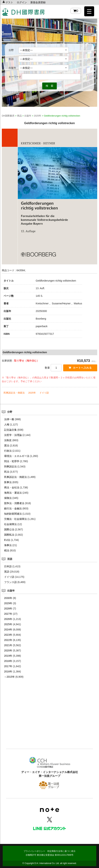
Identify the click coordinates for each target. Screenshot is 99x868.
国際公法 (9, 529)
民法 (7, 472)
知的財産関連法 (13, 514)
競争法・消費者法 (14, 503)
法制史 (8, 440)
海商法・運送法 (13, 493)
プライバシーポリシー (34, 851)
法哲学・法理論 (13, 435)
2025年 (32, 393)
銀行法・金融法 (13, 508)
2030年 (8, 598)
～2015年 (9, 677)
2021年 (8, 645)
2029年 (8, 603)
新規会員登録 (38, 2)
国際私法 (9, 535)
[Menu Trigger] (89, 11)
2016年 (8, 671)
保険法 (8, 498)
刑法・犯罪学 (12, 461)
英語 (7, 572)
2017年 (8, 666)
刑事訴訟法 (10, 466)
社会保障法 (10, 524)
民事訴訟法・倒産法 (14, 393)
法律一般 (9, 419)
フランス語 (10, 582)
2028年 (8, 609)
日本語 (8, 566)
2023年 (8, 635)
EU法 (7, 540)
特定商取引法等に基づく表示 (61, 851)
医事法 (8, 482)
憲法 (7, 445)
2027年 (8, 614)
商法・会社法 (12, 487)
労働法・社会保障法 (15, 519)
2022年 (8, 640)
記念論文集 (10, 430)
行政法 (8, 451)
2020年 (8, 651)
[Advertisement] (49, 719)
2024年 (8, 630)
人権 (7, 425)
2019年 (8, 656)
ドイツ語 (44, 393)
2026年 (8, 619)
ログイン (22, 2)
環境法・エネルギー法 (17, 456)
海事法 (8, 545)
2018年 (8, 661)
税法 (7, 550)
